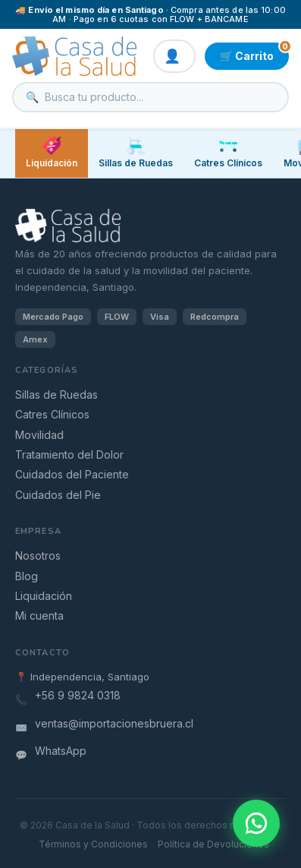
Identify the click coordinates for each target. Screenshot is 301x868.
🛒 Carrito (254, 52)
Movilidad (39, 435)
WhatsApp (61, 751)
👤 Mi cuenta (174, 56)
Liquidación (52, 153)
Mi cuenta (39, 615)
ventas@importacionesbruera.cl (114, 723)
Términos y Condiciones (93, 844)
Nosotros (38, 556)
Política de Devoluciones (213, 844)
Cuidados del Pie (58, 495)
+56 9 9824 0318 (78, 695)
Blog (27, 576)
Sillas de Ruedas (56, 395)
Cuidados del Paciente (72, 474)
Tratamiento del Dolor (69, 455)
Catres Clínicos (52, 414)
